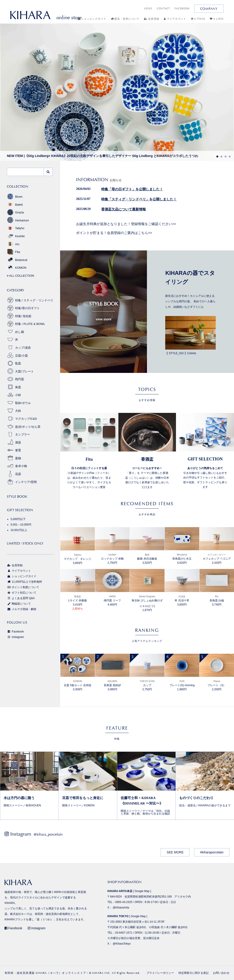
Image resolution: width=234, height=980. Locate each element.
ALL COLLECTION (20, 276)
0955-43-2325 (124, 902)
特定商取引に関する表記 (194, 973)
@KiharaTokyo (122, 944)
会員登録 (152, 19)
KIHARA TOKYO (118, 916)
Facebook (15, 632)
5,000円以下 (18, 519)
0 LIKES (217, 19)
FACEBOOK (182, 9)
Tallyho (16, 228)
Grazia (15, 212)
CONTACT (163, 9)
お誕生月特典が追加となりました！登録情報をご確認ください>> (126, 224)
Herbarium (18, 220)
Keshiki (16, 236)
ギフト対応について (22, 593)
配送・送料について (125, 19)
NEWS (148, 9)
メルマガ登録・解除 (22, 609)
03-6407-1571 (124, 933)
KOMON (17, 268)
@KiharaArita (121, 908)
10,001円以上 (19, 530)
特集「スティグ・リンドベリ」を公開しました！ (139, 199)
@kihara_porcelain (48, 834)
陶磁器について (19, 604)
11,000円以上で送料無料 (24, 582)
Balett (15, 205)
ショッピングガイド (92, 19)
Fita (13, 252)
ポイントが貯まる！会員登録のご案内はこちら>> (114, 233)
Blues (15, 197)
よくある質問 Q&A (21, 598)
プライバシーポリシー (160, 973)
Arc (13, 244)
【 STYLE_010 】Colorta (190, 335)
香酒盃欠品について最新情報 (124, 209)
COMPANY (209, 9)
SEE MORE (175, 852)
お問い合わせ (221, 973)
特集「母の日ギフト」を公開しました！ (132, 189)
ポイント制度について (23, 587)
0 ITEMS (198, 19)
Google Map (142, 891)
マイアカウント (175, 19)
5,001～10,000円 (21, 525)
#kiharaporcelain (212, 852)
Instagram (15, 637)
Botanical (17, 260)
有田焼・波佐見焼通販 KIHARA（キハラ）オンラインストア (45, 973)
